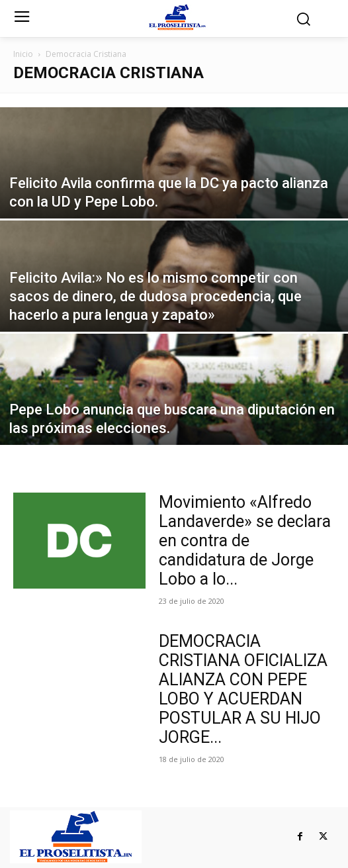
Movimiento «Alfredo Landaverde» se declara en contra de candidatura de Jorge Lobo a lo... (245, 541)
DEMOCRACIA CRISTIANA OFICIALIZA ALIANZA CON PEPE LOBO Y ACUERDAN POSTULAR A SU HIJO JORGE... (243, 689)
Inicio (23, 54)
